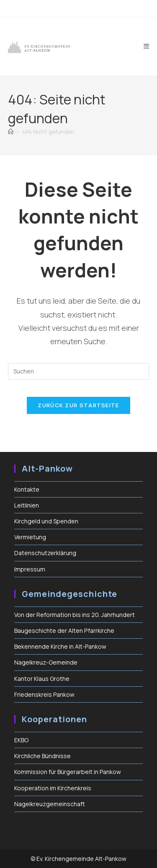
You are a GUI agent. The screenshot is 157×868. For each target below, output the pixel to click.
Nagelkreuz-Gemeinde (46, 662)
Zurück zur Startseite (78, 405)
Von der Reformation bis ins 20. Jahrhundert (75, 615)
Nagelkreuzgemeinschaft (50, 804)
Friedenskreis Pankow (44, 694)
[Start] (11, 132)
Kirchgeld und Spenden (46, 521)
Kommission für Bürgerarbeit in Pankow (68, 772)
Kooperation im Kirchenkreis (53, 788)
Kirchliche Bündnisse (42, 756)
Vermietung (30, 537)
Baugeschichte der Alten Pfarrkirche (64, 631)
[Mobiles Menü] (147, 46)
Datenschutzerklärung (45, 553)
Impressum (30, 569)
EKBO (21, 740)
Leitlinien (27, 505)
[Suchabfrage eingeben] (79, 371)
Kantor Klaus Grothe (42, 679)
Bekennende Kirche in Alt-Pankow (60, 646)
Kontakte (27, 489)
